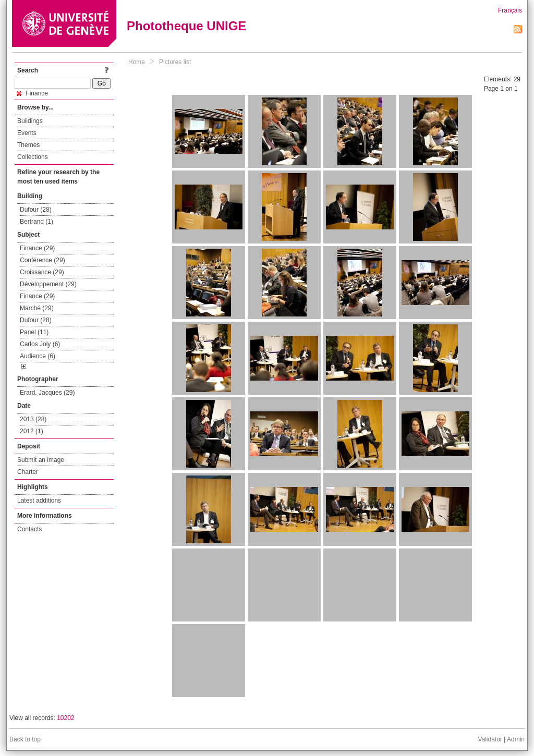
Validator (490, 739)
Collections (33, 157)
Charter (28, 472)
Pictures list (175, 62)
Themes (28, 145)
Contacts (29, 529)
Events (27, 133)
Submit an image (41, 460)
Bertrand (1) (37, 222)
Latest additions (39, 501)
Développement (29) (48, 284)
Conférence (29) (43, 260)
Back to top (25, 739)
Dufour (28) (36, 210)
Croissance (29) (42, 272)
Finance (32, 93)
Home (137, 62)
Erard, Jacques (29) (47, 393)
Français (510, 10)
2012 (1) (32, 431)
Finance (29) (37, 248)
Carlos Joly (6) (40, 344)
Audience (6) (38, 356)
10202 (65, 718)
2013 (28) (33, 419)
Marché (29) (37, 308)
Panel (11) (34, 332)
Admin (516, 739)
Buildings (30, 121)
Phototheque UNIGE (186, 26)
